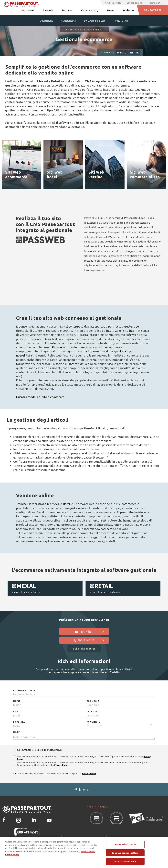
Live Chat (89, 632)
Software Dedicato (95, 20)
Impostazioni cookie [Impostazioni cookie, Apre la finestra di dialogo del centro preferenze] (125, 848)
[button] (84, 789)
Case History (90, 10)
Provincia (93, 722)
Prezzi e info (121, 20)
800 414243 (89, 640)
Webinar (129, 10)
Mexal (56, 504)
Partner (67, 10)
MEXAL (122, 52)
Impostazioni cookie (84, 838)
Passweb (58, 347)
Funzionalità (68, 20)
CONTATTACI (152, 10)
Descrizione (46, 20)
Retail (67, 504)
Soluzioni (28, 10)
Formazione (155, 3)
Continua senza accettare (125, 857)
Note (17, 732)
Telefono (93, 712)
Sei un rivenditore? (84, 648)
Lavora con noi (135, 3)
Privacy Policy (61, 765)
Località (19, 722)
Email (17, 712)
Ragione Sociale (24, 690)
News (111, 10)
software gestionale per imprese (77, 351)
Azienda (48, 10)
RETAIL (134, 52)
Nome (17, 701)
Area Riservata (113, 3)
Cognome (93, 701)
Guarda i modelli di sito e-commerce (40, 397)
